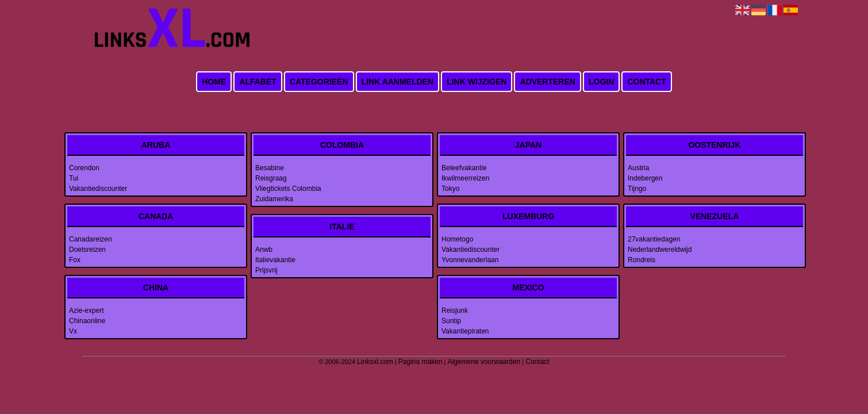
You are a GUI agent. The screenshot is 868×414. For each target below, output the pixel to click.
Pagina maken (420, 362)
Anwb (264, 250)
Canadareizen (91, 239)
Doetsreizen (87, 250)
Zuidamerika (274, 199)
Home (214, 82)
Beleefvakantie (464, 168)
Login (601, 82)
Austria (638, 168)
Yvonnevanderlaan (470, 260)
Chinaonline (87, 321)
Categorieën (319, 82)
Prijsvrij (266, 270)
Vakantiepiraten (465, 331)
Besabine (270, 168)
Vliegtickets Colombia (288, 189)
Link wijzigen (477, 82)
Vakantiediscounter (98, 189)
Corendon (84, 168)
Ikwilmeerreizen (465, 178)
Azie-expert (87, 310)
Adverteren (547, 82)
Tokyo (450, 189)
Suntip (451, 321)
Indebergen (645, 178)
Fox (75, 260)
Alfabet (258, 82)
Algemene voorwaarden (484, 362)
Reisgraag (271, 178)
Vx (73, 331)
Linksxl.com (375, 362)
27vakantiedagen (654, 239)
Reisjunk (455, 310)
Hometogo (457, 239)
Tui (74, 178)
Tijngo (637, 189)
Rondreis (642, 260)
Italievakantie (275, 260)
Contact (646, 82)
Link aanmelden (397, 82)
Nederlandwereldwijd (660, 250)
